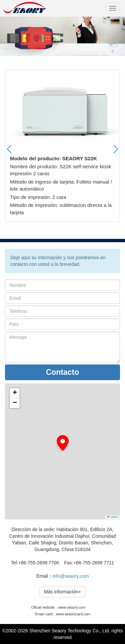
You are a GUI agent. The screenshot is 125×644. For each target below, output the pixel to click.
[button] (115, 149)
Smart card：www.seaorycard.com (62, 614)
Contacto (63, 372)
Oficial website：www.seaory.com (59, 608)
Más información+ (62, 592)
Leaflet (112, 517)
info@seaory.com (71, 576)
